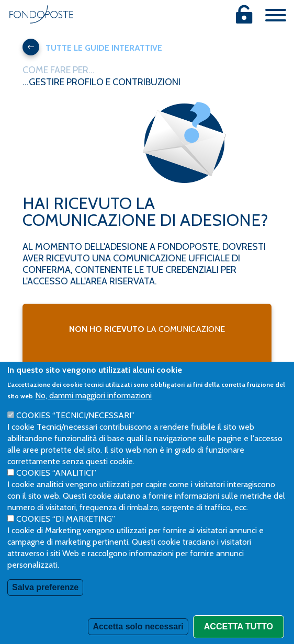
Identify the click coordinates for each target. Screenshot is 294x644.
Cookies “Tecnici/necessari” (75, 439)
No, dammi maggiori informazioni (93, 419)
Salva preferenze (45, 611)
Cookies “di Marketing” (66, 542)
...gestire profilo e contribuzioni (101, 82)
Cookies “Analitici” (56, 496)
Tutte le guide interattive (92, 47)
